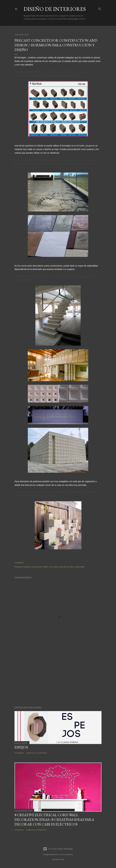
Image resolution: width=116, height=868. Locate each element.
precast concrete (66, 567)
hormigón (54, 567)
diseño (46, 567)
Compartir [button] (19, 563)
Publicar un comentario (37, 753)
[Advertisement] (58, 678)
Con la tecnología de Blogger (58, 849)
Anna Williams (67, 854)
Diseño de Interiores (55, 9)
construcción (37, 567)
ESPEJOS (21, 747)
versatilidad (79, 567)
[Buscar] (100, 8)
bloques (27, 567)
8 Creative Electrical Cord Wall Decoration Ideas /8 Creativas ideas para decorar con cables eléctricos (54, 820)
